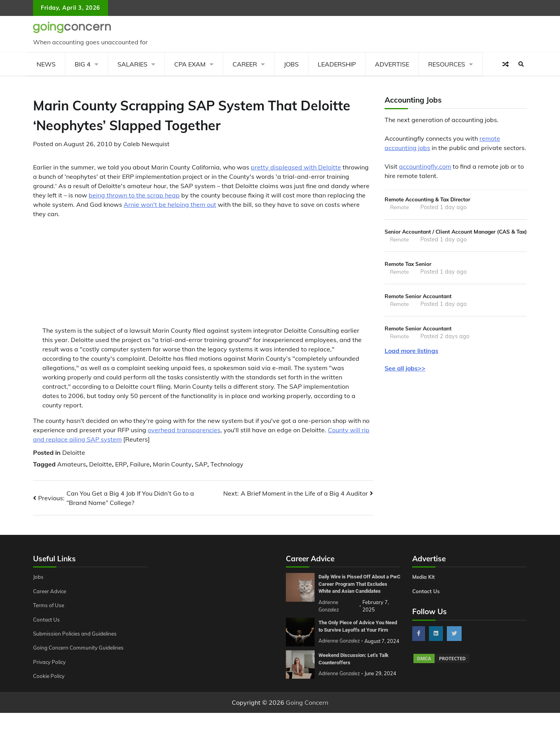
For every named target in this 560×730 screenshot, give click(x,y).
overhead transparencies (184, 430)
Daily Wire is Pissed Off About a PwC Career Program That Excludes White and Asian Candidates (357, 587)
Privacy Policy (51, 662)
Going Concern (307, 720)
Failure (140, 464)
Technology (227, 464)
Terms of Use (50, 605)
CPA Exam (190, 64)
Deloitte (74, 452)
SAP (201, 464)
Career (245, 64)
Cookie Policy (50, 676)
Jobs (291, 64)
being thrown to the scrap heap (134, 195)
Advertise (392, 64)
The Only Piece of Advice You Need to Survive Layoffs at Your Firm (358, 635)
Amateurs (72, 464)
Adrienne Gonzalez (340, 692)
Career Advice (51, 591)
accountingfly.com (425, 166)
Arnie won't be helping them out (170, 204)
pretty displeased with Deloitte (296, 167)
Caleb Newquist (146, 144)
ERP (121, 464)
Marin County (172, 464)
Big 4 (83, 64)
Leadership (337, 64)
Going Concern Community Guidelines (81, 648)
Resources (447, 64)
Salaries (132, 64)
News (46, 64)
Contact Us (47, 620)
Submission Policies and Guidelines (77, 634)
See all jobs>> (405, 382)
